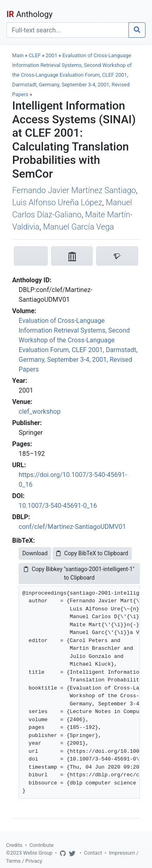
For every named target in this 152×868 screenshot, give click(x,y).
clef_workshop (40, 411)
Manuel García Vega (78, 227)
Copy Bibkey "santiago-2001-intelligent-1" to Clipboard (79, 573)
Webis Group (38, 853)
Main (18, 55)
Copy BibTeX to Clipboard (92, 553)
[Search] (68, 30)
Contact (93, 853)
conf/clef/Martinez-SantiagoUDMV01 (72, 527)
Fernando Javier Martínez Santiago (74, 190)
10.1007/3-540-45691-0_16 (58, 506)
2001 (52, 55)
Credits (14, 845)
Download (35, 553)
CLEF (35, 55)
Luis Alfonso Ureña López (57, 202)
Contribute (41, 845)
